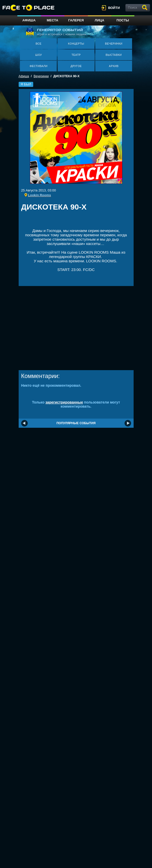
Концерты (76, 44)
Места (52, 20)
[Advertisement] (81, 221)
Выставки (114, 55)
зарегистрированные (64, 402)
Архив (114, 66)
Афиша (29, 20)
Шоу (38, 55)
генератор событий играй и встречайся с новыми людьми (56, 31)
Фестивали (38, 66)
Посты (123, 20)
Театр (76, 55)
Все (38, 44)
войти (114, 8)
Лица (100, 20)
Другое (76, 66)
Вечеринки (113, 44)
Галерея (76, 20)
